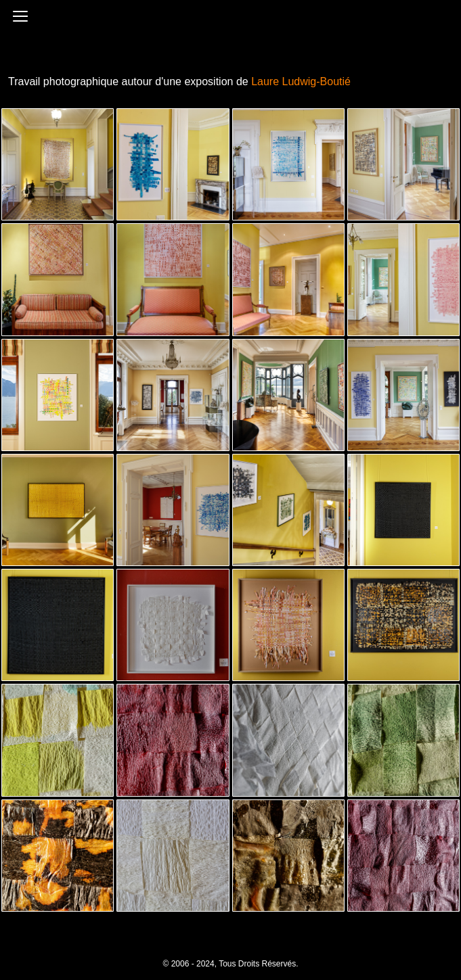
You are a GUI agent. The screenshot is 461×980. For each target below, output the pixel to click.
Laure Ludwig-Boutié (301, 81)
